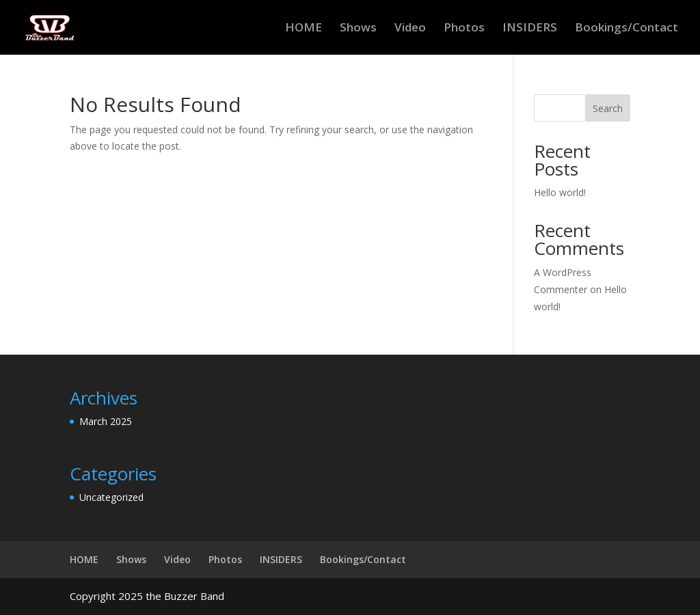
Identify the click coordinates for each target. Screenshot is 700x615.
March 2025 (106, 421)
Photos (464, 29)
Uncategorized (111, 497)
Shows (358, 29)
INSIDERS (530, 29)
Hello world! (560, 192)
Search (608, 108)
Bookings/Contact (627, 29)
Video (410, 29)
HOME (304, 29)
